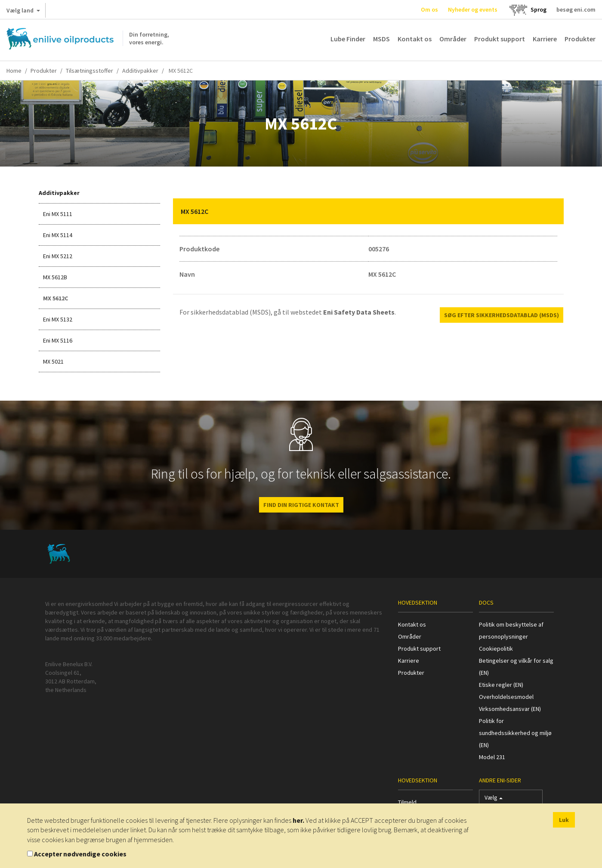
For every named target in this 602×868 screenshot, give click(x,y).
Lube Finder (348, 39)
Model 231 (492, 757)
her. (298, 820)
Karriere (545, 39)
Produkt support (500, 39)
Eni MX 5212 (58, 256)
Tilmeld (407, 802)
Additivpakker (140, 71)
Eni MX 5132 (58, 319)
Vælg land (23, 12)
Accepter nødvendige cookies (80, 854)
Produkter (580, 39)
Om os (429, 9)
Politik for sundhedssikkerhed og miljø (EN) (515, 733)
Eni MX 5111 (58, 214)
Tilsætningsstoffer (90, 71)
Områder (453, 39)
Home (14, 71)
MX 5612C (56, 298)
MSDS (381, 39)
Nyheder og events (473, 9)
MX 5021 (53, 361)
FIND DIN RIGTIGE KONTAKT (301, 505)
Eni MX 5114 (58, 235)
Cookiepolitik (496, 649)
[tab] (368, 211)
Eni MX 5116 (58, 340)
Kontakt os (415, 39)
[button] (551, 211)
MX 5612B (55, 277)
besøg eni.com (576, 9)
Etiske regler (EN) (501, 685)
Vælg (494, 799)
